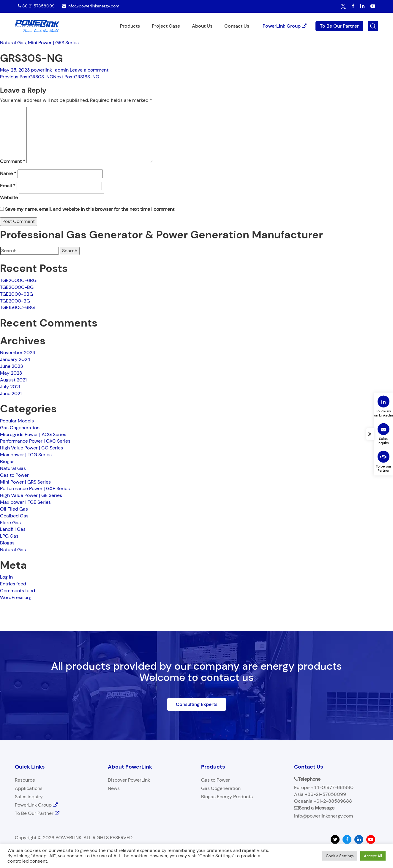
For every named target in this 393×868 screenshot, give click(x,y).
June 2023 (11, 366)
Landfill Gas (13, 529)
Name (8, 174)
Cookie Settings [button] (340, 856)
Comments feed (18, 591)
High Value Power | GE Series (31, 495)
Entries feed (13, 584)
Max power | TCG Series (26, 455)
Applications (29, 788)
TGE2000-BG (15, 301)
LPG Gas (9, 536)
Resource (25, 780)
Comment (13, 161)
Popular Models (17, 421)
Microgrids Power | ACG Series (33, 434)
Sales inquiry (29, 797)
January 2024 (15, 359)
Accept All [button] (373, 856)
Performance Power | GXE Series (35, 488)
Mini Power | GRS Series (53, 43)
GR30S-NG (27, 77)
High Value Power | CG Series (31, 448)
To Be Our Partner (339, 26)
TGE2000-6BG (16, 294)
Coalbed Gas (14, 516)
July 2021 (10, 387)
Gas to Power (14, 475)
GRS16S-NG (76, 77)
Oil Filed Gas (14, 509)
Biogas (7, 461)
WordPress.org (16, 597)
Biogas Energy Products (227, 797)
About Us (202, 26)
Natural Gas (13, 43)
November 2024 (18, 353)
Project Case (166, 26)
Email (8, 186)
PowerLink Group (285, 26)
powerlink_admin (50, 70)
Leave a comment (89, 70)
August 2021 (13, 380)
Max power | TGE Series (25, 502)
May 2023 (11, 373)
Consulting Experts (197, 704)
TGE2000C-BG (17, 287)
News (114, 788)
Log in (6, 577)
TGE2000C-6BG (18, 280)
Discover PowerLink (129, 780)
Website (9, 198)
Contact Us (237, 26)
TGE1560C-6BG (17, 307)
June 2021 (11, 393)
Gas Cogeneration (20, 428)
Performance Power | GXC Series (35, 441)
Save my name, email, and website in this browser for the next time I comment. (90, 209)
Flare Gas (10, 523)
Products (130, 26)
